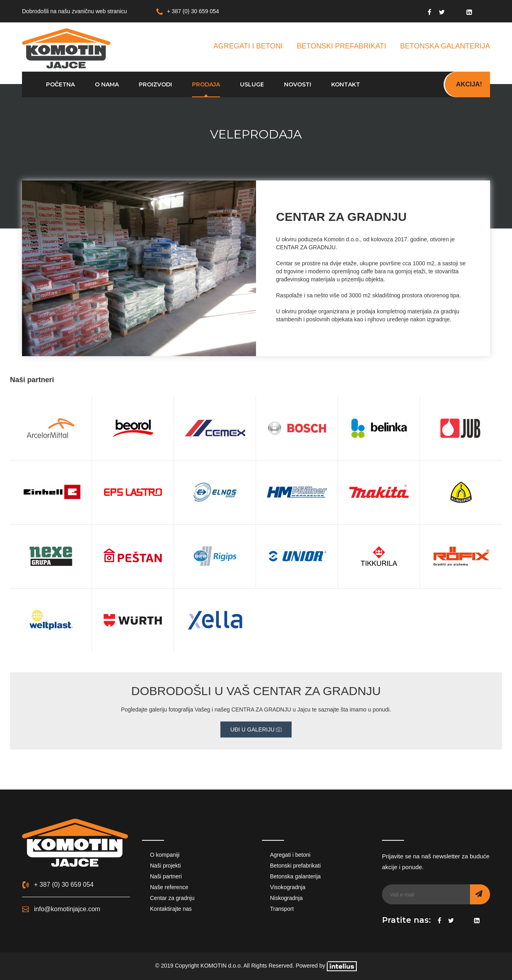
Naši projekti (165, 866)
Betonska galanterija (295, 876)
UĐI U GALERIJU (256, 729)
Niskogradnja (286, 898)
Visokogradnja (288, 887)
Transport (282, 909)
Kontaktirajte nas (171, 909)
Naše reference (169, 887)
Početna (60, 84)
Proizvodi (155, 84)
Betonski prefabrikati (295, 866)
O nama (107, 84)
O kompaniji (165, 855)
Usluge (252, 84)
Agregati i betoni (290, 855)
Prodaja (206, 84)
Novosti (298, 84)
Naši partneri (166, 876)
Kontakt (346, 84)
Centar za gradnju (172, 898)
